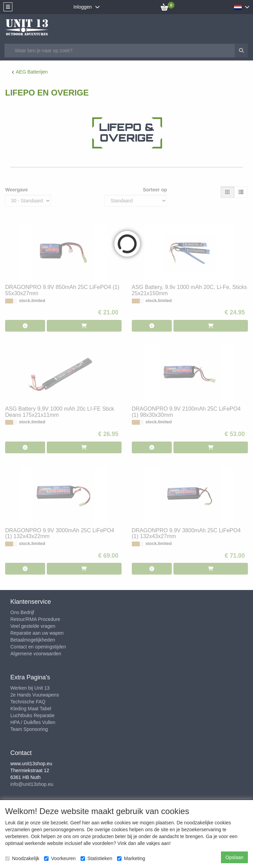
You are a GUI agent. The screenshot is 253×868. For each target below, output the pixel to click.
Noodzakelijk (22, 858)
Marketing (131, 858)
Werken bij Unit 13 (30, 688)
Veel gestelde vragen (33, 626)
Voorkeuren (60, 858)
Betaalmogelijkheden (33, 640)
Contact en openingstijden (38, 647)
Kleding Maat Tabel (31, 709)
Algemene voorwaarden (36, 654)
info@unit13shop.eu (32, 784)
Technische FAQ (28, 702)
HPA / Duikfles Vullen (33, 722)
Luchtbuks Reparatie (32, 715)
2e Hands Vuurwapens (35, 695)
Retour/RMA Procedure (35, 619)
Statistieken (96, 858)
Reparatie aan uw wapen (37, 633)
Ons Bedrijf (22, 612)
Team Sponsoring (29, 729)
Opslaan (234, 857)
